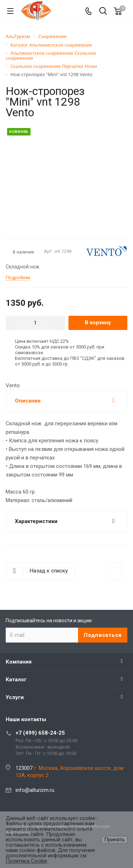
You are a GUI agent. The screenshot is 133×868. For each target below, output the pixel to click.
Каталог (16, 680)
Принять (115, 840)
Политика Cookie (26, 861)
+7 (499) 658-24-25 (40, 733)
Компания (19, 662)
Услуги (15, 697)
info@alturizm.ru (35, 790)
